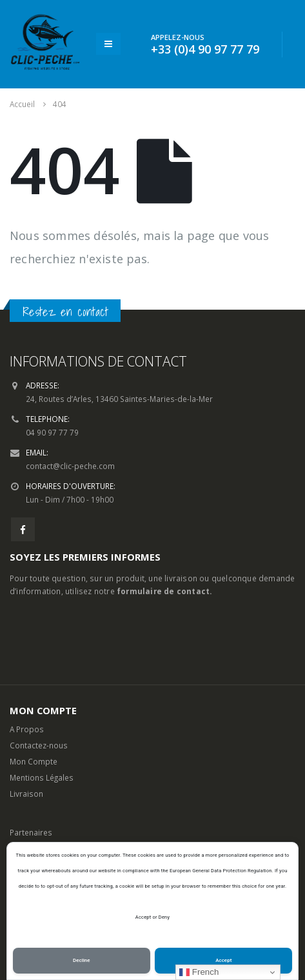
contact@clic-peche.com (70, 466)
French (199, 972)
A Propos (27, 729)
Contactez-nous (39, 745)
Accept (223, 960)
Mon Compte (34, 761)
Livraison (26, 794)
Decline (82, 960)
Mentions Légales (42, 777)
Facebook (23, 529)
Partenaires (31, 832)
